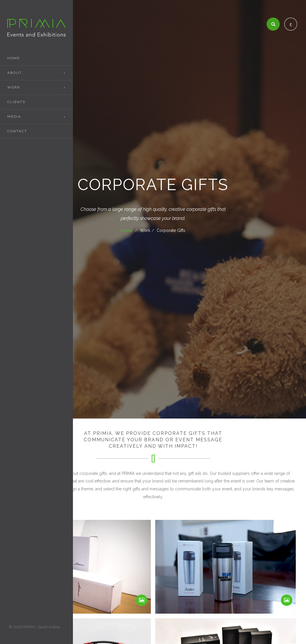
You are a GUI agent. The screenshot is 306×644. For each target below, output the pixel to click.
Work (14, 87)
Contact (17, 131)
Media (14, 117)
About (15, 73)
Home (14, 58)
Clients (16, 102)
